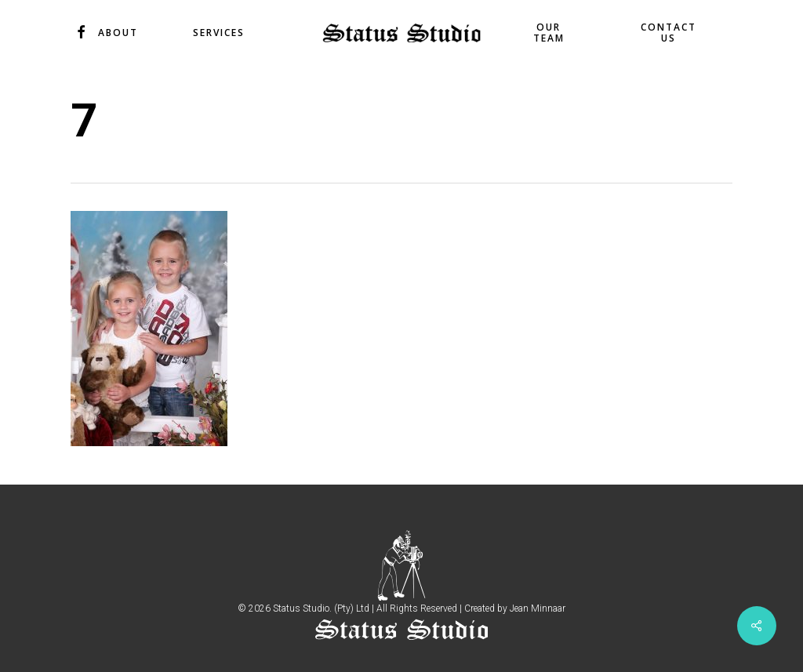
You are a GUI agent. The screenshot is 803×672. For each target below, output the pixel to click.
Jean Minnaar (538, 608)
